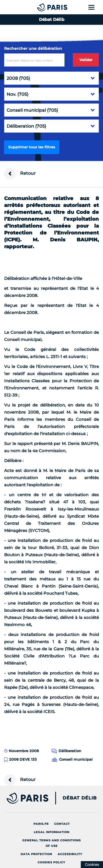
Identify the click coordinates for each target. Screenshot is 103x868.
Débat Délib (80, 798)
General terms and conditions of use (51, 843)
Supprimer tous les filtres (32, 147)
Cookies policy (51, 862)
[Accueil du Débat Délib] (41, 7)
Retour (20, 174)
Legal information (52, 832)
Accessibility (70, 854)
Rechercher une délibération (33, 48)
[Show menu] (95, 7)
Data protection (36, 854)
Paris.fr (41, 824)
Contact (62, 824)
